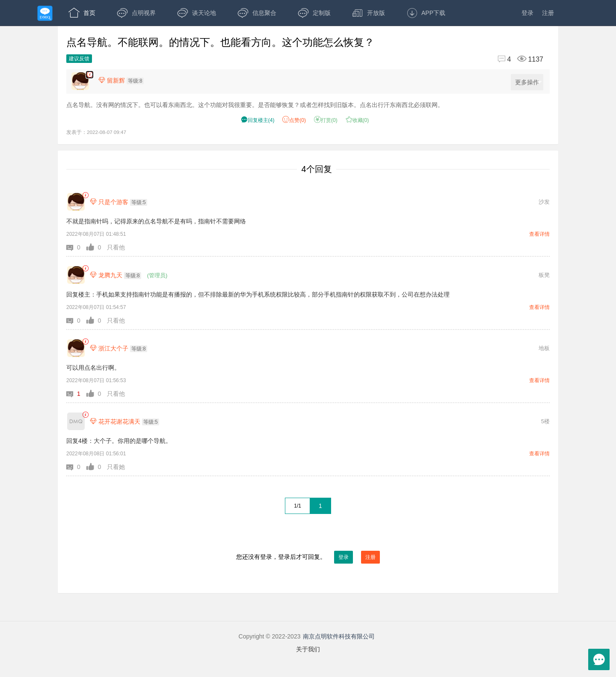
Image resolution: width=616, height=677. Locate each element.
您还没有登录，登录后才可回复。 (308, 557)
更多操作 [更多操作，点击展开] (529, 82)
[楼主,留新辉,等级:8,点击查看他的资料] (123, 80)
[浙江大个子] (76, 348)
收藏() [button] (357, 120)
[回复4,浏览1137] (517, 59)
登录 (527, 13)
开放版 (369, 13)
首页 (82, 13)
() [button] (258, 120)
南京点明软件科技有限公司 (339, 636)
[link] (85, 195)
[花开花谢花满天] (76, 421)
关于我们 (308, 649)
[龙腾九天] (76, 275)
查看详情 (539, 234)
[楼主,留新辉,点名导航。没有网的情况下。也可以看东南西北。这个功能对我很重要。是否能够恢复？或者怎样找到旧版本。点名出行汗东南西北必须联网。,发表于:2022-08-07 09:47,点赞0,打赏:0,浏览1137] (90, 75)
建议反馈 (79, 59)
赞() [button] (294, 120)
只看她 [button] (116, 467)
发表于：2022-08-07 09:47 (96, 132)
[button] (76, 247)
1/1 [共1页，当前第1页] (298, 506)
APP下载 (426, 13)
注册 (548, 13)
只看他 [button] (116, 247)
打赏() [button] (326, 120)
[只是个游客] (76, 202)
